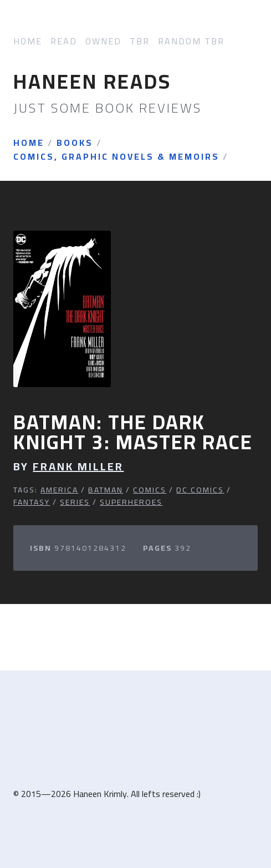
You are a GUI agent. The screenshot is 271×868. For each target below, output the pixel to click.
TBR (140, 41)
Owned (103, 41)
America (59, 490)
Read (64, 41)
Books (75, 143)
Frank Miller (78, 466)
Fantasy (32, 502)
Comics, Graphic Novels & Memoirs (116, 157)
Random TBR (191, 41)
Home (28, 41)
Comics (150, 490)
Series (75, 502)
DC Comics (200, 490)
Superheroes (131, 502)
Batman (106, 490)
